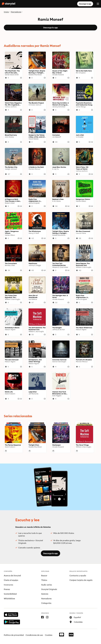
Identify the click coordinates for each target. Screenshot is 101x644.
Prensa (7, 589)
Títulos (44, 580)
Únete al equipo (11, 580)
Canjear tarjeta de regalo (81, 580)
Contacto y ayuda (78, 575)
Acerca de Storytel (12, 575)
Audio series (47, 585)
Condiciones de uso (34, 635)
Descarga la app (85, 4)
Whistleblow (9, 598)
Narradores (16, 12)
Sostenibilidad (10, 594)
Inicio (6, 12)
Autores (45, 594)
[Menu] (98, 4)
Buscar (44, 575)
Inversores (8, 585)
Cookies (49, 635)
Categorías (46, 603)
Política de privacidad (14, 635)
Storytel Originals (49, 589)
